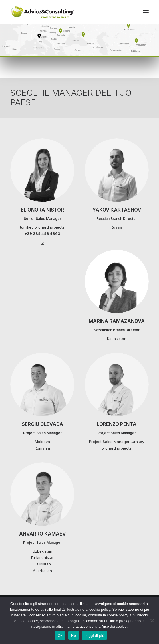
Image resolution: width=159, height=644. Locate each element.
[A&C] (42, 12)
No (74, 636)
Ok (60, 636)
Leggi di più (94, 636)
